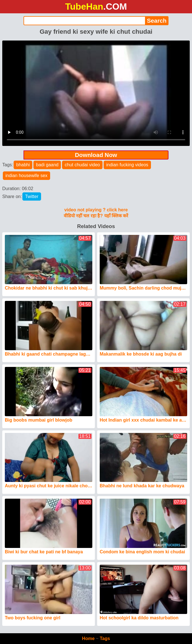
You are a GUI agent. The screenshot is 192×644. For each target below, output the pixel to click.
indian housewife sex (26, 176)
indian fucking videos (127, 165)
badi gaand (47, 165)
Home (88, 638)
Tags (105, 638)
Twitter (32, 196)
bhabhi (23, 165)
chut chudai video (82, 165)
